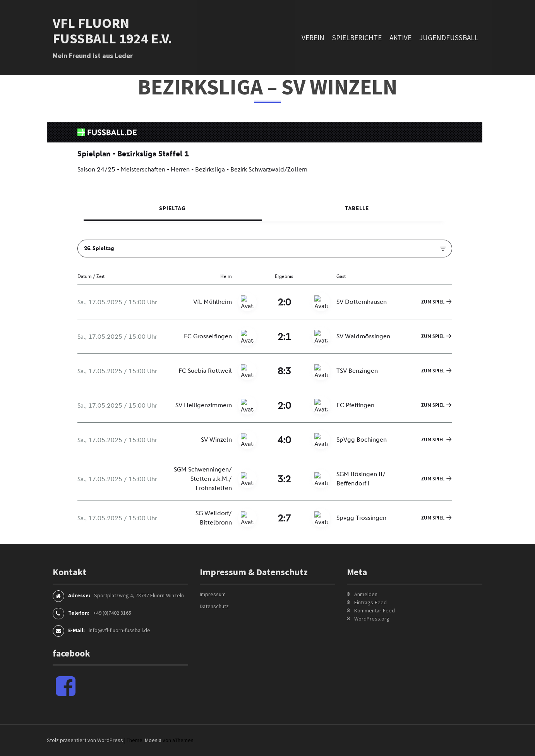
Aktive (400, 38)
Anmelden (366, 594)
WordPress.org (372, 619)
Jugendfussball (449, 38)
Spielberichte (357, 38)
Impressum (213, 594)
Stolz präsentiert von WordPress (85, 740)
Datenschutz (214, 606)
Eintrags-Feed (370, 602)
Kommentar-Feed (375, 610)
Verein (313, 38)
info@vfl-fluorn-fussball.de (119, 630)
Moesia (153, 740)
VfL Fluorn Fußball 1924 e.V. (112, 31)
